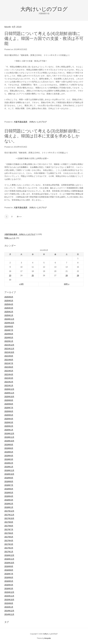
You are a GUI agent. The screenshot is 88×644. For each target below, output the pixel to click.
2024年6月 (9, 334)
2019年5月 (9, 452)
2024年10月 (9, 323)
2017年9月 (9, 522)
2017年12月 (9, 511)
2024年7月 (9, 330)
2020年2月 (9, 426)
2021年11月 (9, 349)
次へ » (19, 217)
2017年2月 (9, 548)
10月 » (67, 284)
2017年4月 (9, 541)
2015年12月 (9, 592)
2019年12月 (9, 434)
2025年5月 (9, 301)
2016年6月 (9, 578)
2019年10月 (9, 441)
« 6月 (21, 284)
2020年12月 (9, 389)
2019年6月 (9, 448)
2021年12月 (9, 345)
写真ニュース (10, 238)
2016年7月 (9, 574)
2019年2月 (9, 463)
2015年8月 (9, 603)
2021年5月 (9, 371)
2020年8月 (9, 404)
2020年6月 (9, 411)
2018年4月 (9, 496)
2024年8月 (9, 326)
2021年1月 (9, 386)
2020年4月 (9, 419)
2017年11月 (9, 515)
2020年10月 (9, 397)
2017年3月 (9, 544)
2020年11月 (9, 393)
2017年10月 (9, 518)
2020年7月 (9, 408)
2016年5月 (9, 581)
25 (33, 276)
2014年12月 (9, 611)
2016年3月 (9, 589)
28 (67, 276)
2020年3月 (9, 422)
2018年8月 (9, 482)
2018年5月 (9, 493)
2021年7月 (9, 363)
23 (10, 276)
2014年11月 (9, 614)
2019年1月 (9, 467)
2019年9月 (9, 445)
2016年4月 (9, 585)
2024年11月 (9, 319)
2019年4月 (9, 456)
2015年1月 (9, 607)
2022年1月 (9, 341)
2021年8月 (9, 360)
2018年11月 (9, 470)
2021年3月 (9, 378)
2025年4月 (9, 304)
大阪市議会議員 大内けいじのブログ (30, 122)
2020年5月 (9, 415)
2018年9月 (9, 478)
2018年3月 (9, 500)
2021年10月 (9, 352)
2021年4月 (9, 374)
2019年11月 (9, 437)
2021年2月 (9, 382)
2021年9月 (9, 356)
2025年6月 (9, 297)
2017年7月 (9, 530)
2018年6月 (9, 489)
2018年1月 (9, 507)
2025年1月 (9, 315)
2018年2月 (9, 504)
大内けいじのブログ (44, 9)
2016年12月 (9, 555)
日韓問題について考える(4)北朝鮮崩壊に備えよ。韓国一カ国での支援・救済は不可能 (44, 38)
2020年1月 (9, 430)
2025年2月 (9, 312)
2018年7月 (9, 485)
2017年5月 (9, 537)
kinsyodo (47, 638)
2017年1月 (9, 552)
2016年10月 (9, 563)
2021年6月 (9, 367)
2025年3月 (9, 308)
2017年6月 (9, 533)
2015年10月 (9, 600)
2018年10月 (9, 474)
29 (78, 276)
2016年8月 (9, 570)
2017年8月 (9, 526)
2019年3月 (9, 459)
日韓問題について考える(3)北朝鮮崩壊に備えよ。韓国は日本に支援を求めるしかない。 (42, 136)
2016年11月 (9, 559)
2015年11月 (9, 596)
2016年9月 (9, 566)
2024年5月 (9, 338)
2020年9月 (9, 400)
